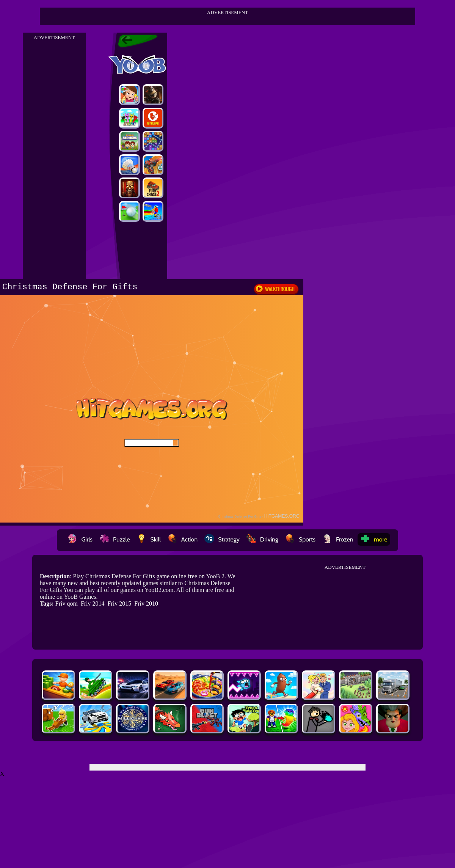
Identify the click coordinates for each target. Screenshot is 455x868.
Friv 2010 (146, 604)
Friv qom (67, 604)
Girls (80, 539)
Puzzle (115, 539)
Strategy (222, 539)
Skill (148, 539)
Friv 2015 (120, 604)
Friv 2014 (93, 604)
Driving (262, 539)
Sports (300, 539)
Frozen (338, 539)
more (374, 539)
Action (183, 539)
